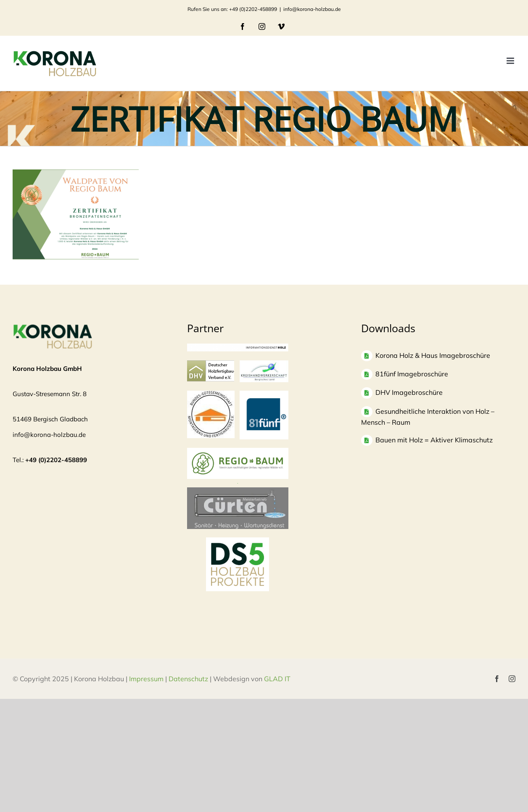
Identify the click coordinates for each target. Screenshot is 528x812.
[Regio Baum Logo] (238, 452)
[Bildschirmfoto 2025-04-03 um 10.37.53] (238, 491)
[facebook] (497, 679)
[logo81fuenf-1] (264, 395)
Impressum (146, 679)
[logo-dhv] (211, 364)
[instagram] (512, 679)
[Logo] (211, 395)
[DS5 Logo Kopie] (238, 546)
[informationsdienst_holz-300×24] (238, 348)
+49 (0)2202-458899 (56, 460)
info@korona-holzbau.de (312, 9)
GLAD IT (278, 679)
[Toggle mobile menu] (511, 61)
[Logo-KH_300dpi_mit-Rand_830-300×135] (264, 364)
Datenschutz (188, 679)
